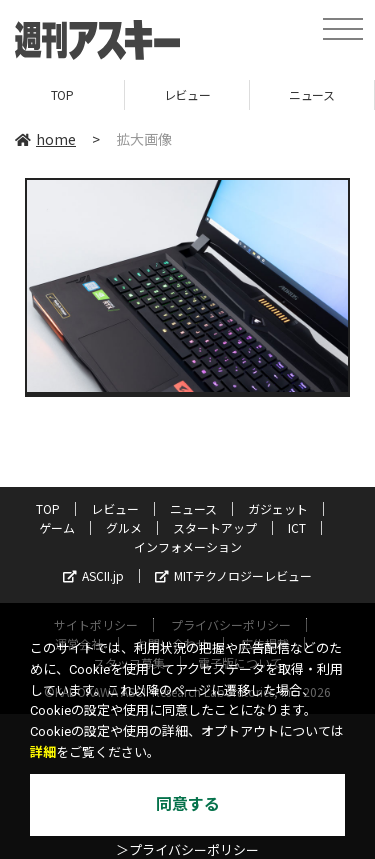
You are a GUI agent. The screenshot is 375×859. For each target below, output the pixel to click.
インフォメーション (188, 546)
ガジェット (278, 508)
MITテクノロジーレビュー (233, 575)
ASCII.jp (93, 575)
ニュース (311, 94)
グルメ (124, 527)
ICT (297, 527)
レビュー (187, 94)
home (45, 139)
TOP (62, 94)
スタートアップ (215, 527)
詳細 (43, 752)
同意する (188, 804)
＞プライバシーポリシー (187, 850)
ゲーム (57, 527)
